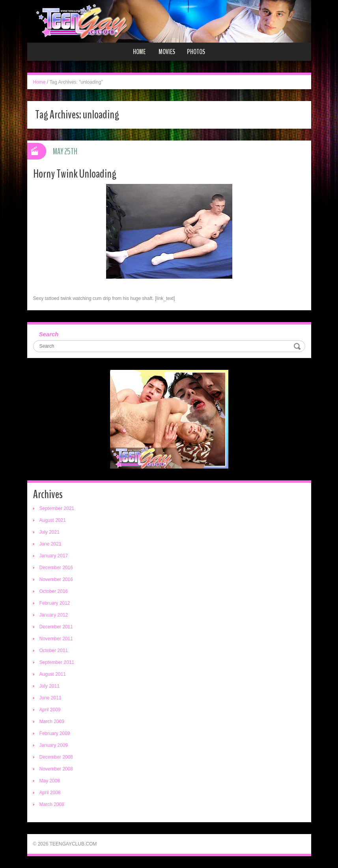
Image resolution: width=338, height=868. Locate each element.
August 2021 (53, 520)
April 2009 (50, 710)
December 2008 (56, 757)
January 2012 (54, 615)
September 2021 (57, 508)
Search (49, 334)
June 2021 (50, 544)
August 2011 (53, 674)
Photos (196, 52)
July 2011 (49, 686)
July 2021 (49, 532)
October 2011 (54, 651)
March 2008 (52, 804)
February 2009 (55, 733)
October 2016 (54, 591)
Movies (167, 52)
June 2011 (50, 698)
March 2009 (52, 722)
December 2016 (56, 568)
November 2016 (56, 579)
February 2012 (55, 603)
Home (139, 52)
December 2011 (56, 627)
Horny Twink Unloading (75, 174)
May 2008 (50, 781)
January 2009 (54, 745)
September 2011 (57, 662)
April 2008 (50, 793)
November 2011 (56, 639)
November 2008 (56, 769)
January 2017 (54, 556)
